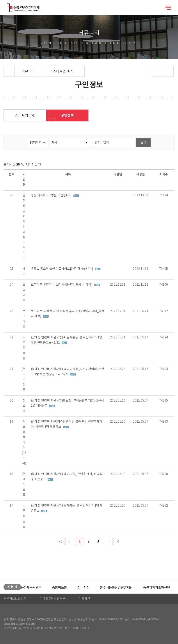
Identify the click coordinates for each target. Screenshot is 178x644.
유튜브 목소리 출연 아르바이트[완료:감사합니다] (62, 269)
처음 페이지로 (61, 541)
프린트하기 (168, 71)
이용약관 (84, 599)
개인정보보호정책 (15, 599)
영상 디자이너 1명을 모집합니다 (52, 196)
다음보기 (12, 587)
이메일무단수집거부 (53, 599)
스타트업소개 (25, 116)
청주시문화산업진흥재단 (127, 588)
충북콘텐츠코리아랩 (8, 6)
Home (5, 68)
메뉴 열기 (168, 7)
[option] (37, 588)
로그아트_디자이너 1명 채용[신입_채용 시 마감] (62, 285)
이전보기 (8, 587)
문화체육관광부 (37, 588)
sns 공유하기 (157, 71)
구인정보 (67, 116)
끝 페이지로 (117, 541)
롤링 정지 (16, 587)
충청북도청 (67, 588)
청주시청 (92, 588)
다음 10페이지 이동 (109, 541)
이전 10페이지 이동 (69, 541)
